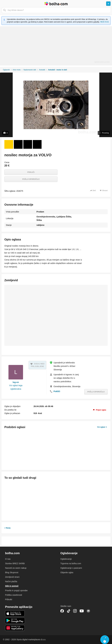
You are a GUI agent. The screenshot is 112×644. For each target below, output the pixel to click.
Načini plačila (11, 581)
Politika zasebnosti (14, 595)
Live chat (105, 640)
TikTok (69, 611)
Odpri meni (3, 4)
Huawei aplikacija (15, 628)
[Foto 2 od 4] (18, 144)
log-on (16, 382)
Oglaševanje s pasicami (71, 568)
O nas (8, 559)
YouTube (82, 611)
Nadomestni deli (30, 70)
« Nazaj (7, 528)
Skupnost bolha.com (88, 611)
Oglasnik (6, 70)
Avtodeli (42, 70)
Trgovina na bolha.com (71, 563)
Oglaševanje (66, 559)
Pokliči (31, 172)
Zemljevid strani (12, 577)
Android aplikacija (15, 621)
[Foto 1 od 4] (9, 144)
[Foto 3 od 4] (28, 144)
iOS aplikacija (15, 613)
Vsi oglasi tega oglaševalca (16, 387)
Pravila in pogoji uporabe (16, 590)
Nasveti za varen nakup (16, 568)
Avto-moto (17, 70)
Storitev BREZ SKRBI (15, 563)
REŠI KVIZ (105, 22)
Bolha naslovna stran (56, 4)
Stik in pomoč (12, 586)
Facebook (62, 611)
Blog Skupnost (12, 572)
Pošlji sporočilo (31, 179)
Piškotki (9, 599)
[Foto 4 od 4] (37, 144)
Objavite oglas (67, 572)
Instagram (75, 611)
